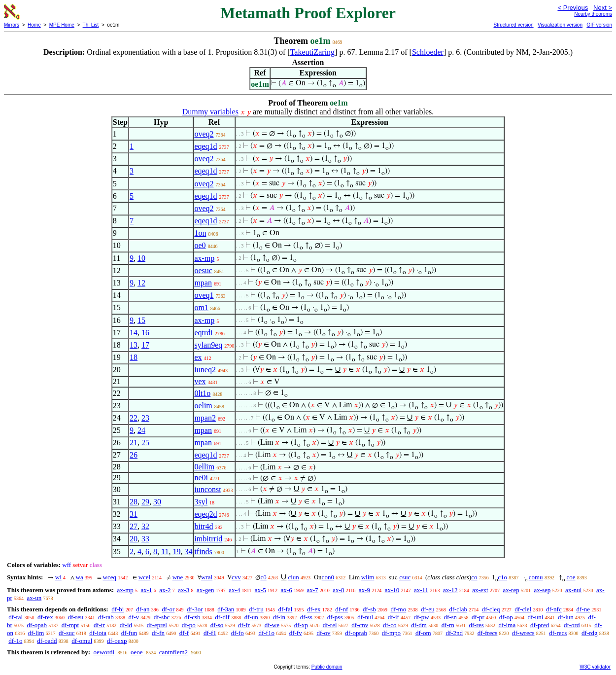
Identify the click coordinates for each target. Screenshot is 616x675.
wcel (145, 577)
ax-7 (312, 590)
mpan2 (205, 418)
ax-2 (165, 590)
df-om (423, 633)
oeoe (137, 652)
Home (34, 25)
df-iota (98, 633)
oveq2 (204, 134)
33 (145, 539)
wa (80, 577)
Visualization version (560, 25)
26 (134, 455)
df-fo (238, 633)
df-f (184, 633)
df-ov (323, 633)
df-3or (195, 609)
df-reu (75, 617)
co (474, 577)
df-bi (118, 609)
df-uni (536, 617)
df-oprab (356, 633)
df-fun (129, 633)
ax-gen (205, 590)
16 (145, 333)
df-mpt (70, 625)
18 (134, 357)
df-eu (428, 609)
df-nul (365, 617)
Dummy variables (210, 112)
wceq (110, 577)
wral (207, 577)
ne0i (201, 478)
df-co (390, 625)
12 (141, 283)
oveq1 (204, 295)
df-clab (458, 609)
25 (145, 443)
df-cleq (491, 609)
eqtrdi (203, 333)
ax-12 (450, 590)
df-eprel (157, 625)
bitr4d (204, 526)
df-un (251, 617)
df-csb (192, 617)
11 (165, 551)
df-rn (448, 625)
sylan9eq (208, 345)
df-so (217, 625)
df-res (476, 625)
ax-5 (260, 590)
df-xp (301, 625)
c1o (502, 577)
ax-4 (234, 590)
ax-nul (573, 590)
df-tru (256, 609)
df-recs (558, 633)
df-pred (540, 625)
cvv (236, 577)
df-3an (226, 609)
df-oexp (117, 641)
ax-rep (511, 590)
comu (536, 577)
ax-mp (204, 258)
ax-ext (480, 590)
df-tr (99, 625)
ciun (293, 577)
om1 (201, 307)
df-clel (523, 609)
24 (141, 430)
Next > (603, 8)
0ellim (204, 467)
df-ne (583, 609)
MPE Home (62, 25)
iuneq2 (205, 370)
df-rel (330, 625)
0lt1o (202, 393)
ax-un (34, 598)
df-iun (566, 617)
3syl (201, 502)
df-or (168, 609)
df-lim (36, 633)
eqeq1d (205, 146)
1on (200, 233)
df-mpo (391, 633)
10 (141, 258)
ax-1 (147, 590)
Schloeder (428, 52)
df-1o (15, 641)
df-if (394, 617)
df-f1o (266, 633)
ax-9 (364, 590)
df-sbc (162, 617)
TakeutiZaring (312, 52)
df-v (134, 617)
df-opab (37, 625)
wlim (368, 577)
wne (178, 577)
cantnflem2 (173, 652)
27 (134, 526)
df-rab (106, 617)
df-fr (244, 625)
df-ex (314, 609)
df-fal (285, 609)
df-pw (422, 617)
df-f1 (210, 633)
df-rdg (590, 633)
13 (134, 345)
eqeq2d (205, 514)
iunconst (207, 489)
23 (145, 418)
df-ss (306, 617)
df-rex (45, 617)
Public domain (327, 667)
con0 (328, 577)
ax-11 (421, 590)
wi (58, 577)
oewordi (104, 652)
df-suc (67, 633)
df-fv (296, 633)
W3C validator (595, 667)
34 (188, 551)
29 (145, 502)
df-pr (478, 617)
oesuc (203, 270)
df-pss (335, 617)
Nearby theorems (593, 14)
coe (571, 577)
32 (145, 526)
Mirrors (12, 25)
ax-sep (542, 590)
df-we (272, 625)
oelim (203, 406)
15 (141, 320)
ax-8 (338, 590)
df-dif (222, 617)
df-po (189, 625)
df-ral (16, 617)
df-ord (572, 625)
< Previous (573, 8)
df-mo (398, 609)
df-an (143, 609)
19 (176, 551)
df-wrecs (523, 633)
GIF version (599, 25)
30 (157, 502)
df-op (506, 617)
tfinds (203, 551)
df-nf (342, 609)
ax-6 (287, 590)
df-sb (369, 609)
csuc (405, 577)
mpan (203, 283)
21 (134, 443)
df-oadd (47, 641)
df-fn (158, 633)
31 (134, 514)
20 (134, 539)
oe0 (200, 245)
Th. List (91, 25)
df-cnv (360, 625)
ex (198, 357)
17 (145, 345)
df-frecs (487, 633)
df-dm (419, 625)
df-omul (82, 641)
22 (134, 418)
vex (200, 381)
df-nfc (554, 609)
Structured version (513, 25)
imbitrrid (208, 539)
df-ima (507, 625)
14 (134, 333)
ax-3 (184, 590)
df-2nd (454, 633)
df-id (126, 625)
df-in (279, 617)
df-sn (450, 617)
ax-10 (392, 590)
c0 (263, 577)
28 (134, 502)
